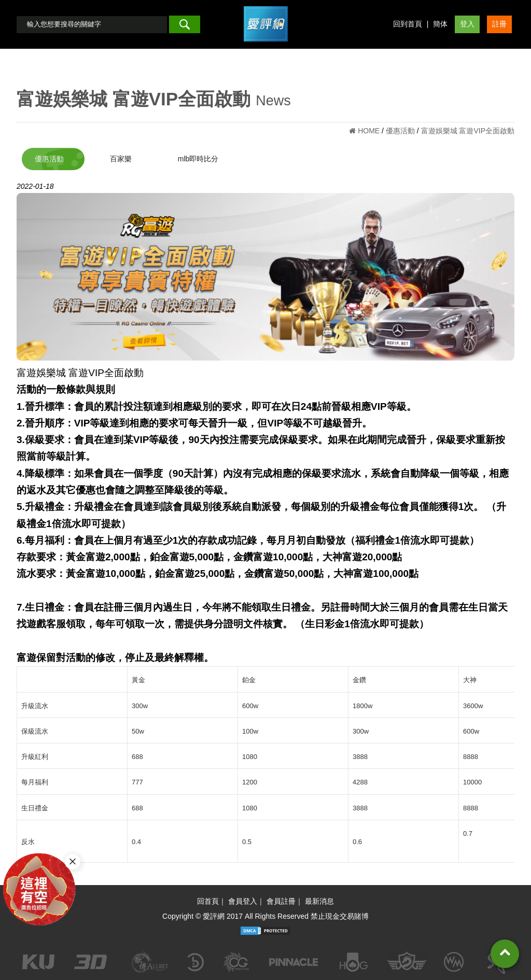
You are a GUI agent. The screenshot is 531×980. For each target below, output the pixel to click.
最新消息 (319, 901)
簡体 (440, 24)
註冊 (499, 24)
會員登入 (243, 901)
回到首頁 (408, 24)
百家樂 (121, 159)
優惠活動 (49, 159)
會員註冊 (281, 901)
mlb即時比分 (198, 159)
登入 (467, 24)
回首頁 (208, 901)
